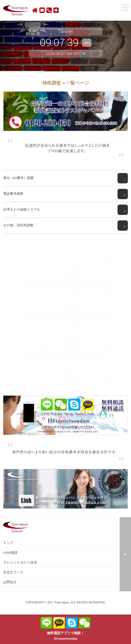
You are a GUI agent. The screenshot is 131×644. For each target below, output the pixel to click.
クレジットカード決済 (20, 562)
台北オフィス (13, 572)
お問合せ (10, 582)
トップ (8, 543)
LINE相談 (10, 553)
